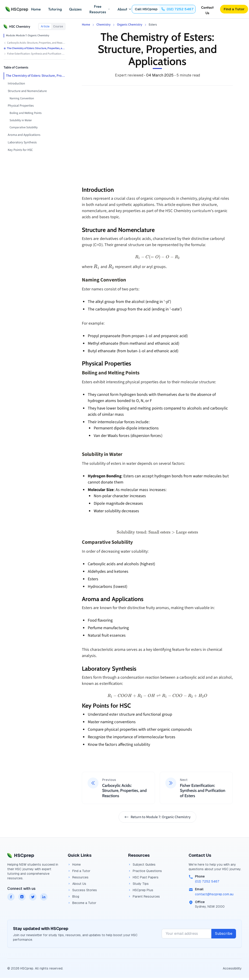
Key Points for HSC (20, 150)
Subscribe (224, 934)
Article (45, 26)
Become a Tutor (82, 903)
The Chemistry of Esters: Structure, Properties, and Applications (36, 76)
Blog (73, 896)
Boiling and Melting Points (26, 113)
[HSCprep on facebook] (11, 897)
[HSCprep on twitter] (33, 897)
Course (58, 26)
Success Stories (82, 890)
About (125, 9)
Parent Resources (144, 896)
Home (36, 9)
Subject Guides (142, 864)
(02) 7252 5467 (207, 881)
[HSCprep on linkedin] (44, 897)
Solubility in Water (21, 120)
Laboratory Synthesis (22, 142)
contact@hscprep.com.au (214, 894)
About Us (77, 884)
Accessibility (232, 968)
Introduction (16, 84)
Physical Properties (21, 106)
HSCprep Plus (141, 890)
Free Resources (100, 9)
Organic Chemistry (130, 25)
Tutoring (55, 9)
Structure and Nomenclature (27, 91)
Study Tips (138, 884)
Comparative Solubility (24, 127)
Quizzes (75, 9)
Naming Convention (22, 98)
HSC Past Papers (143, 877)
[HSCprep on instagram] (22, 897)
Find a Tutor (79, 871)
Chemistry (104, 25)
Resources (78, 877)
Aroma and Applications (24, 135)
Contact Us (207, 9)
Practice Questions (145, 871)
